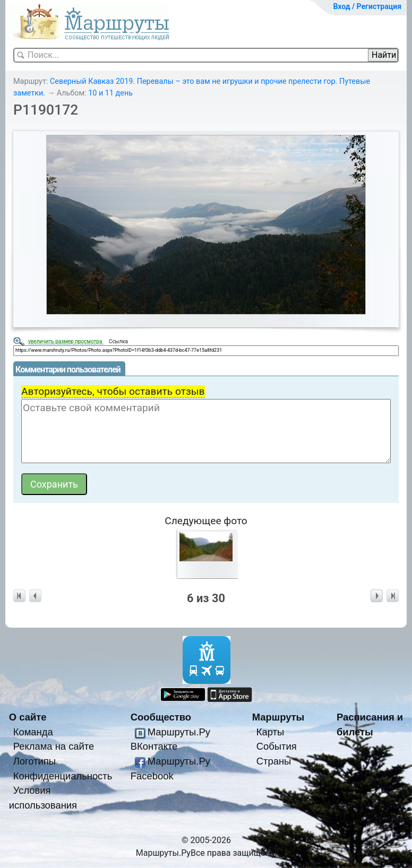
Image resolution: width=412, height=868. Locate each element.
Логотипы (35, 761)
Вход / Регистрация (367, 6)
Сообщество (161, 717)
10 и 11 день (110, 93)
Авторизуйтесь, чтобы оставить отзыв (113, 391)
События (277, 746)
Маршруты (278, 717)
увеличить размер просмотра (66, 341)
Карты (270, 732)
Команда (33, 732)
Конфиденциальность (63, 776)
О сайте (28, 717)
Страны (274, 761)
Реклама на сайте (54, 746)
